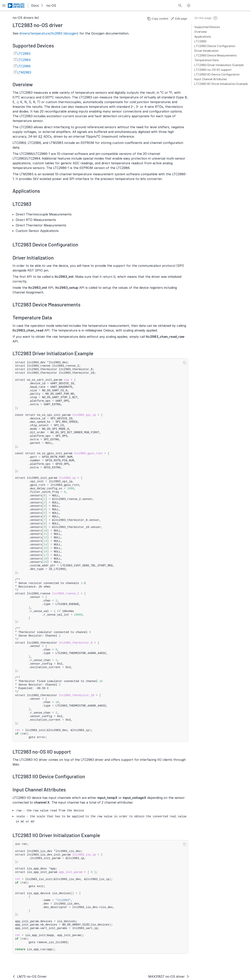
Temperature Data (206, 60)
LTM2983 (24, 72)
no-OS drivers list (26, 18)
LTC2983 (200, 41)
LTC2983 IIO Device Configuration (217, 74)
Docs (35, 5)
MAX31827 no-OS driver (166, 976)
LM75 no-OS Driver (32, 976)
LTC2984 (24, 60)
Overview (201, 32)
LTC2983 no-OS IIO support (213, 70)
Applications (203, 37)
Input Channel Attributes (211, 79)
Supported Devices (207, 27)
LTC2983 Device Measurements (216, 55)
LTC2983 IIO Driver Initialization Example (221, 84)
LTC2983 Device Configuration (215, 46)
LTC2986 (24, 66)
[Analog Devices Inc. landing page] (16, 5)
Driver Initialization (206, 51)
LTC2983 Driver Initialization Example (219, 65)
